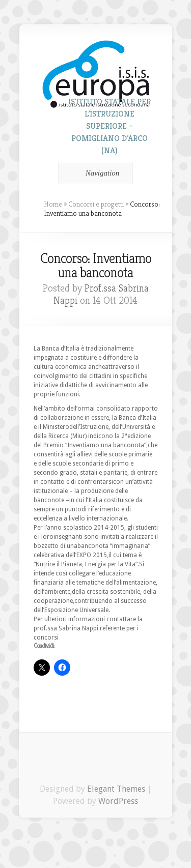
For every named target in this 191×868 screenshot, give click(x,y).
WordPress (118, 801)
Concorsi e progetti (96, 204)
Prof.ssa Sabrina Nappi (101, 294)
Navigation (94, 173)
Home (53, 204)
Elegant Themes (116, 789)
